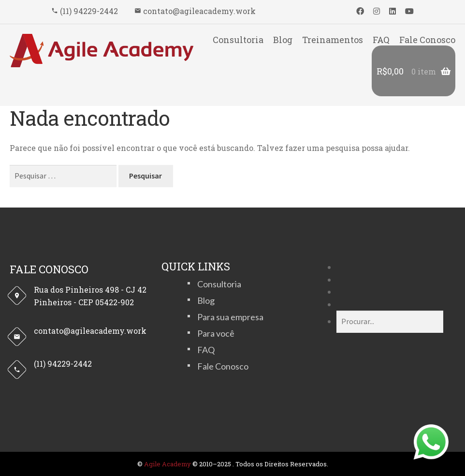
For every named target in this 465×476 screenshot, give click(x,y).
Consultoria (238, 40)
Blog (283, 40)
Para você (216, 333)
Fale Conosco (427, 40)
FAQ (381, 40)
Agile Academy (167, 464)
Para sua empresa (230, 317)
